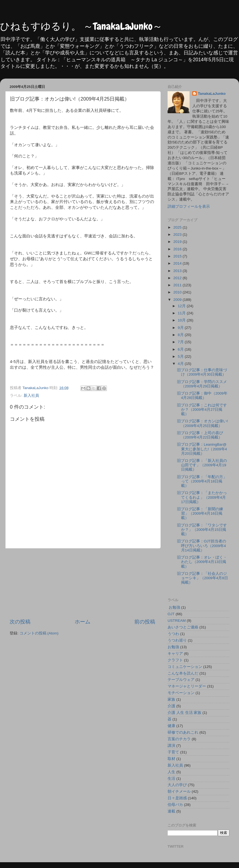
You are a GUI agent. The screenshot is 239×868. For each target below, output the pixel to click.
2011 (178, 285)
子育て (173, 752)
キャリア (175, 654)
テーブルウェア (181, 680)
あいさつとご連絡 (183, 627)
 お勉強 (174, 607)
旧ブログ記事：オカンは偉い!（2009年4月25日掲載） (202, 423)
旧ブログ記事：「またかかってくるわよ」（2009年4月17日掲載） (202, 497)
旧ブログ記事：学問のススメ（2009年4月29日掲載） (202, 384)
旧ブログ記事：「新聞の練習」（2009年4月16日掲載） (200, 513)
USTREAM (177, 621)
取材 (171, 759)
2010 (178, 292)
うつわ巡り (177, 640)
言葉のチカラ (179, 739)
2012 (178, 278)
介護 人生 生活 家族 (184, 713)
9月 (181, 328)
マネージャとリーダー (187, 686)
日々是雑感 (177, 798)
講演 (171, 746)
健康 (171, 726)
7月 (181, 342)
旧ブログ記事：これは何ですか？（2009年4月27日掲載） (202, 410)
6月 (181, 349)
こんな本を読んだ (183, 673)
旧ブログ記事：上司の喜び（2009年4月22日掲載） (200, 435)
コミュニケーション (185, 667)
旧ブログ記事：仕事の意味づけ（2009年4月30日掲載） (202, 372)
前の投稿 (145, 622)
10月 (182, 320)
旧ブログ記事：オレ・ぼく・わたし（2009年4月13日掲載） (202, 562)
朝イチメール (179, 791)
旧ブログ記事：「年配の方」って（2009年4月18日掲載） (202, 481)
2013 (178, 271)
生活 (171, 779)
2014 (178, 263)
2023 (178, 235)
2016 (178, 249)
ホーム (83, 622)
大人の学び (177, 785)
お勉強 (173, 647)
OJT (171, 614)
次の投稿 (20, 622)
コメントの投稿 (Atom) (39, 633)
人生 (171, 772)
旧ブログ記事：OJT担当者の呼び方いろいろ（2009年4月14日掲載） (202, 546)
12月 (182, 306)
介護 (171, 706)
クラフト (175, 660)
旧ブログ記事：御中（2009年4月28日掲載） (202, 396)
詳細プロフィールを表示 (189, 206)
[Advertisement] (83, 583)
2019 (178, 242)
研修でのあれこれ (183, 732)
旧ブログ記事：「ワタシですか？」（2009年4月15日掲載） (202, 530)
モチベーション (181, 693)
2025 (178, 227)
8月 (181, 335)
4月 (181, 364)
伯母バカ (175, 805)
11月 (182, 313)
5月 (181, 357)
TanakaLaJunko (212, 94)
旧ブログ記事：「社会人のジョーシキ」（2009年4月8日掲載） (202, 578)
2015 (178, 256)
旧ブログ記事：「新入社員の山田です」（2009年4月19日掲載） (202, 465)
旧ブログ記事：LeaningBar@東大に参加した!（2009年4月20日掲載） (202, 449)
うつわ (173, 634)
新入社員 (31, 396)
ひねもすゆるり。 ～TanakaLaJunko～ (81, 26)
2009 (178, 300)
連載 (171, 811)
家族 (171, 699)
